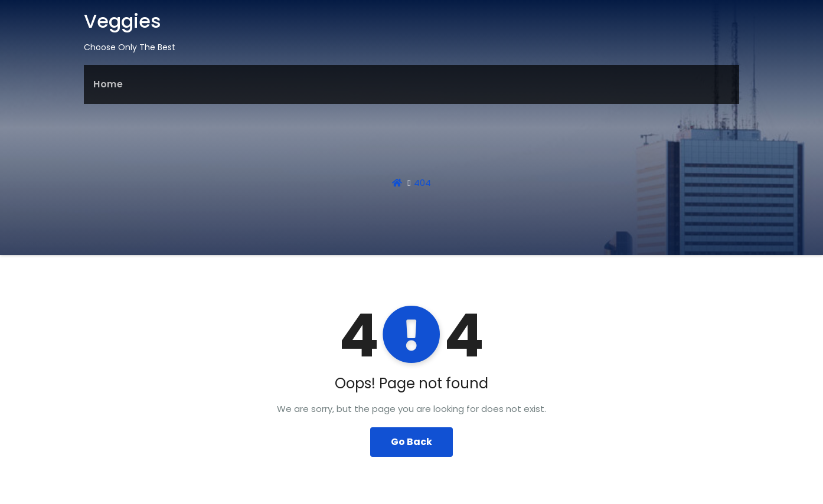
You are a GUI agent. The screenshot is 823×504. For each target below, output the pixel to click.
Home (108, 84)
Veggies (123, 21)
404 (422, 183)
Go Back (411, 442)
